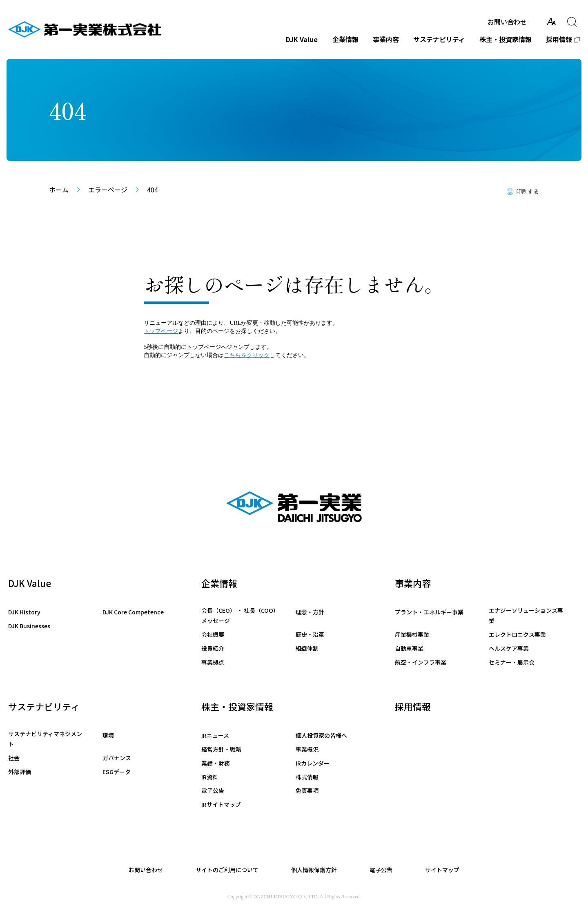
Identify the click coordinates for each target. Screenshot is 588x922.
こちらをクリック (247, 355)
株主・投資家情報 (506, 39)
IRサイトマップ (221, 804)
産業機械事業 (412, 634)
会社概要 (213, 634)
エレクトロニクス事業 (517, 634)
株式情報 (307, 777)
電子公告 (213, 790)
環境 (108, 735)
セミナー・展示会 (512, 662)
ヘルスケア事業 (509, 648)
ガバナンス (117, 758)
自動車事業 (409, 648)
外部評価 (20, 772)
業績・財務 (216, 763)
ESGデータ (117, 772)
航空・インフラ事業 (421, 662)
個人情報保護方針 (314, 870)
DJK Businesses (29, 626)
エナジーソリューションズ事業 (526, 615)
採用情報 (559, 39)
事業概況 (307, 749)
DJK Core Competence (133, 612)
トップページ (161, 331)
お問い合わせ (507, 22)
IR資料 (210, 777)
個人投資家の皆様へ (321, 735)
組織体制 (307, 648)
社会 (14, 758)
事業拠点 (213, 662)
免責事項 (307, 790)
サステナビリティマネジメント (45, 739)
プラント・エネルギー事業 (429, 612)
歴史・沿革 (310, 634)
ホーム (59, 190)
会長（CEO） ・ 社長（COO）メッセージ (239, 615)
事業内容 (386, 39)
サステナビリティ (439, 39)
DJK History (24, 612)
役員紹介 (213, 648)
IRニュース (215, 735)
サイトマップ (442, 870)
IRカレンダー (313, 763)
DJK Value (302, 39)
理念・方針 (310, 612)
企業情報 (345, 39)
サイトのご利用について (227, 870)
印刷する (528, 191)
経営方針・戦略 (221, 749)
